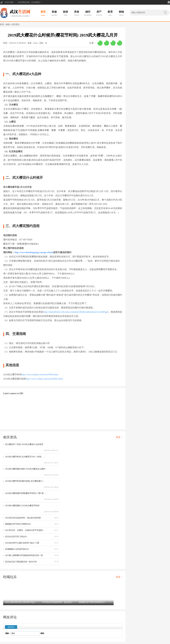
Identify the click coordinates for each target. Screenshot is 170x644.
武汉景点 (16, 24)
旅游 (8, 24)
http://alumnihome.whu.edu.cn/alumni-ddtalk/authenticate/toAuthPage (76, 312)
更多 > (119, 437)
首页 (2, 24)
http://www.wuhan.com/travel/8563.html (40, 375)
